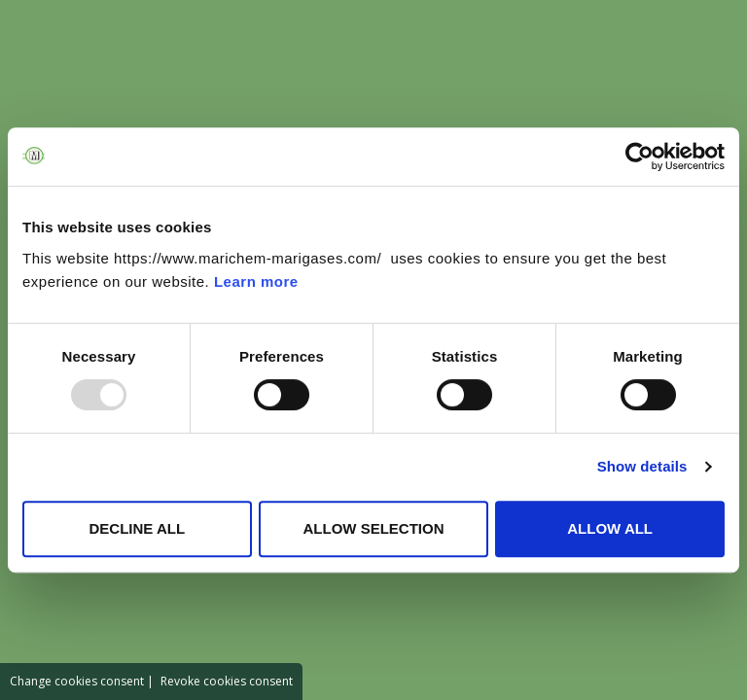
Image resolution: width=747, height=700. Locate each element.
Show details (642, 466)
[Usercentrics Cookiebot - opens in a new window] (640, 157)
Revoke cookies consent (227, 681)
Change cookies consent (77, 681)
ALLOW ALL (610, 528)
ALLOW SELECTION (373, 528)
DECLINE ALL (138, 528)
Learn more (256, 281)
